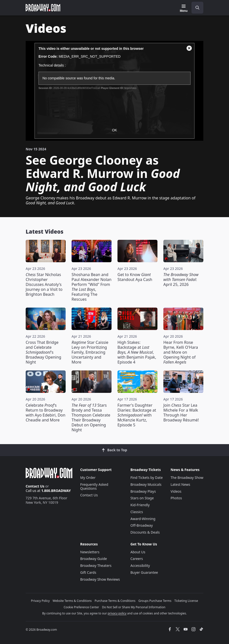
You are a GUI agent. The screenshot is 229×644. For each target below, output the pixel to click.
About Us (138, 552)
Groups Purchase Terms (155, 601)
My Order (88, 478)
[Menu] (184, 8)
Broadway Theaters (96, 566)
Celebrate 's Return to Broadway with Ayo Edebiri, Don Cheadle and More (46, 413)
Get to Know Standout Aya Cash (135, 277)
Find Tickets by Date (147, 478)
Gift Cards (88, 572)
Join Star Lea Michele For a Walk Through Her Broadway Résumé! (181, 413)
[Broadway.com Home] (43, 8)
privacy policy (117, 613)
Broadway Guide (94, 559)
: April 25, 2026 (181, 279)
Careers (137, 559)
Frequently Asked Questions (94, 486)
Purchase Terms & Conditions (115, 601)
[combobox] (195, 8)
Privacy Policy (40, 601)
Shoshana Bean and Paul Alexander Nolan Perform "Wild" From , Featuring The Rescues (92, 287)
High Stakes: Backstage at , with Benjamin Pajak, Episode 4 (137, 352)
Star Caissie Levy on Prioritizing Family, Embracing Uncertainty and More (90, 352)
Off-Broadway (142, 525)
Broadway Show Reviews (100, 579)
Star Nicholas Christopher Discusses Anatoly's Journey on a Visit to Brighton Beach (44, 284)
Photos (176, 498)
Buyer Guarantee (144, 572)
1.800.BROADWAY (56, 491)
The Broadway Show (187, 478)
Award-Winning (143, 519)
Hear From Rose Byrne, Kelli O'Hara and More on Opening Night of (181, 352)
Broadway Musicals (146, 484)
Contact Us (35, 486)
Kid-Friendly (140, 505)
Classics (137, 512)
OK (114, 130)
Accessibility (140, 566)
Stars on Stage (142, 498)
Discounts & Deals (145, 532)
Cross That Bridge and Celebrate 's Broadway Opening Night (43, 352)
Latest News (180, 484)
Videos (176, 491)
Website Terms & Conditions (72, 601)
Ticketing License (186, 601)
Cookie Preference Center (81, 607)
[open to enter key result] (197, 8)
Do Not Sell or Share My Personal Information (134, 607)
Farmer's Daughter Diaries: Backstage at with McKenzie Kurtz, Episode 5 (137, 415)
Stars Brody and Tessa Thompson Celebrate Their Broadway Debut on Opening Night (91, 418)
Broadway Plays (143, 491)
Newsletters (90, 552)
